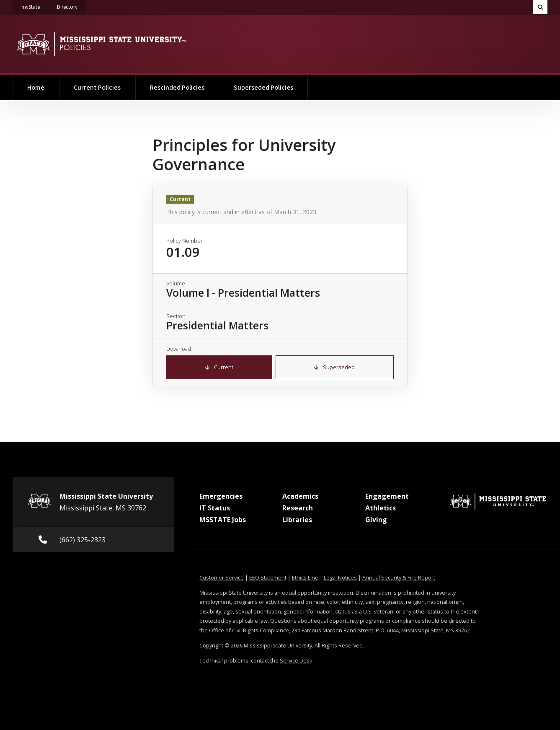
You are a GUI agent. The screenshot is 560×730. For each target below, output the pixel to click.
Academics (300, 496)
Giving (376, 520)
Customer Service (222, 577)
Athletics (381, 508)
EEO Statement (268, 577)
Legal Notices (340, 577)
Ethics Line (305, 577)
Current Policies (97, 88)
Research (298, 508)
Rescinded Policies (177, 88)
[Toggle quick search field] (540, 7)
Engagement (387, 496)
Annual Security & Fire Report (399, 577)
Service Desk (296, 660)
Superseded (334, 367)
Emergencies (221, 496)
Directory (72, 5)
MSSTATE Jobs (223, 520)
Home (36, 88)
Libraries (297, 520)
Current (219, 367)
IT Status (215, 508)
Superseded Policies (263, 88)
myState (35, 5)
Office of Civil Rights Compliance (249, 630)
